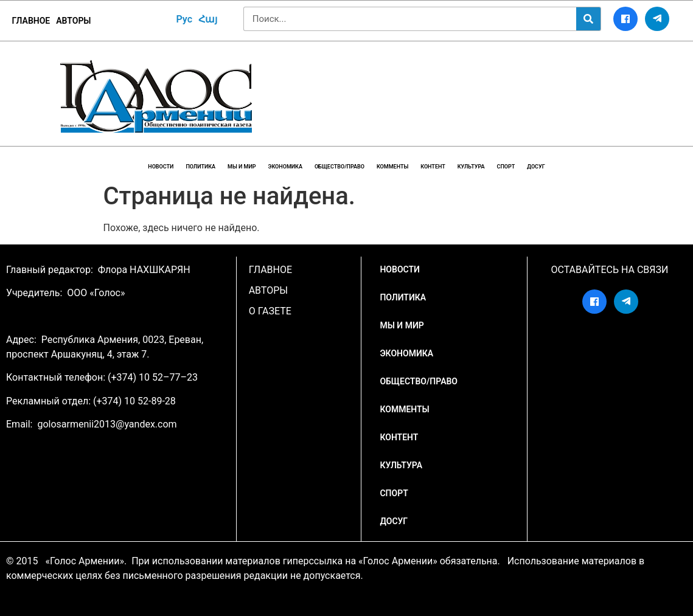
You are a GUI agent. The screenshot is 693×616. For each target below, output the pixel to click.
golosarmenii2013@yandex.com (107, 424)
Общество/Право (340, 167)
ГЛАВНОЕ (31, 21)
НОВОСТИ (161, 167)
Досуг (536, 167)
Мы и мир (242, 167)
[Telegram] (657, 19)
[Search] (588, 19)
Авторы (73, 21)
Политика (200, 167)
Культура (471, 167)
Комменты (392, 167)
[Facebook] (625, 19)
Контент (433, 167)
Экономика (285, 167)
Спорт (506, 167)
